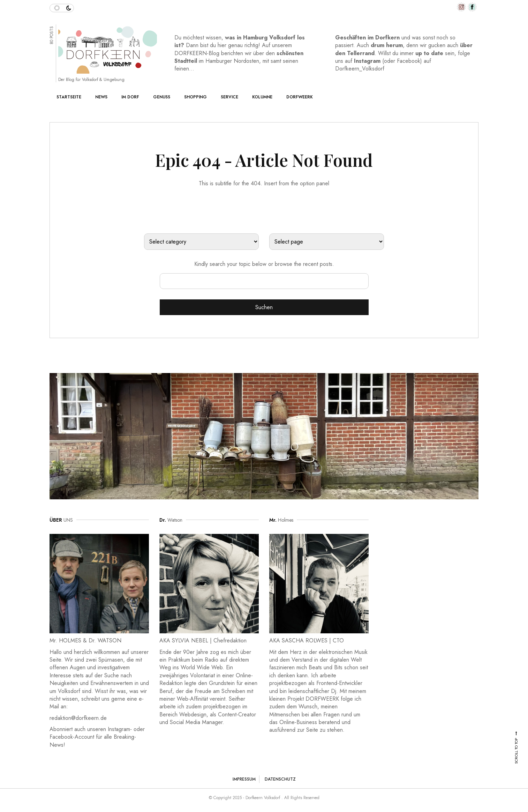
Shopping (195, 97)
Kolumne (262, 97)
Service (229, 97)
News (101, 97)
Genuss (162, 97)
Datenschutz (280, 779)
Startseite (69, 97)
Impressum (244, 779)
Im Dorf (130, 97)
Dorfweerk (300, 97)
